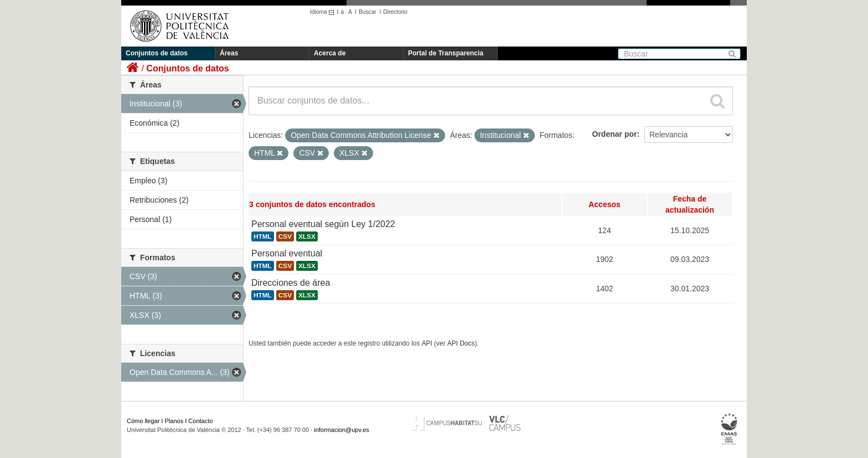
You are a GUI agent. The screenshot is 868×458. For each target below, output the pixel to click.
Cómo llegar (143, 421)
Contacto (200, 421)
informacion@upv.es (342, 430)
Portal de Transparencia (446, 53)
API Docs (461, 343)
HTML (263, 236)
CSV (285, 236)
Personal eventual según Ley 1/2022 (323, 224)
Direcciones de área (291, 283)
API (427, 343)
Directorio (395, 12)
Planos (174, 421)
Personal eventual (287, 253)
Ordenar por (615, 134)
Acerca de (330, 53)
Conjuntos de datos (157, 53)
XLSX (307, 236)
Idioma (324, 12)
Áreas (229, 53)
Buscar (368, 12)
